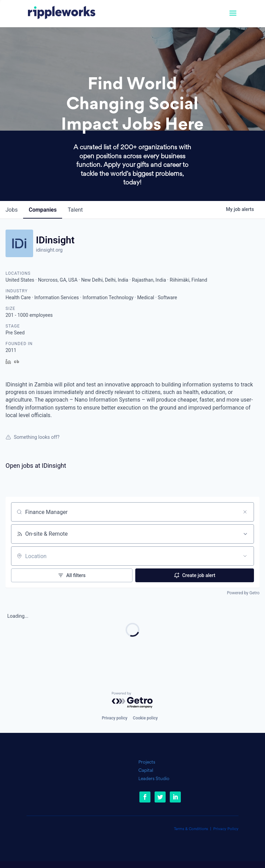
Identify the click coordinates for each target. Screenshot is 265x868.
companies (43, 210)
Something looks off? (32, 437)
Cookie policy (145, 718)
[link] (62, 13)
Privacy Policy (226, 829)
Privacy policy (115, 718)
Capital (146, 771)
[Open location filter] (245, 556)
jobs (12, 210)
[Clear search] (245, 512)
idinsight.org (49, 250)
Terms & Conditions (191, 829)
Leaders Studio (154, 779)
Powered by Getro (243, 593)
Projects (147, 762)
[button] (233, 18)
